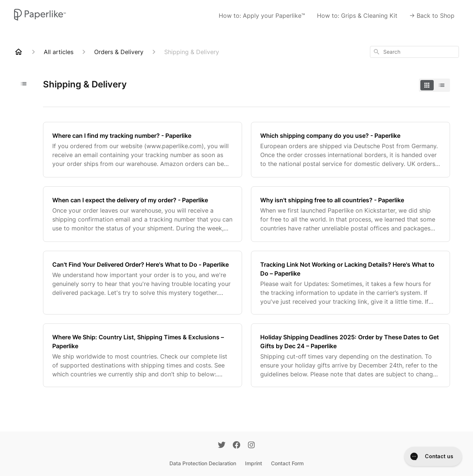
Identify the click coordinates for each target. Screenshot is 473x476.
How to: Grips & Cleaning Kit (357, 16)
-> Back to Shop (432, 16)
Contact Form (287, 463)
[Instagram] (251, 446)
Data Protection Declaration (203, 463)
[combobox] (414, 52)
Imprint (254, 463)
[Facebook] (236, 446)
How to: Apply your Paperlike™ (262, 16)
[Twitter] (222, 446)
